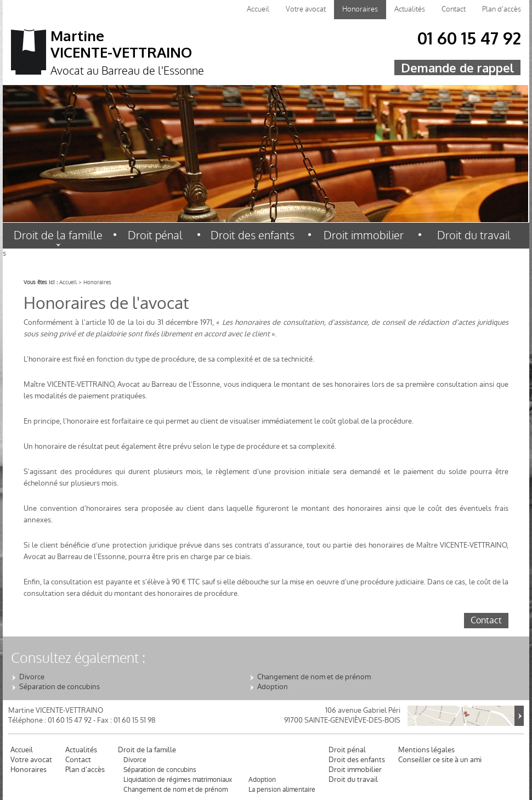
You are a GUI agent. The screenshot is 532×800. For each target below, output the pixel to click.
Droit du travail (474, 236)
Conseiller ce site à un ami (440, 760)
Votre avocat (306, 9)
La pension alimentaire (282, 790)
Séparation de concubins (60, 687)
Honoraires (360, 9)
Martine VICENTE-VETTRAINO (160, 53)
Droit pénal (155, 236)
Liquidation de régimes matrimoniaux (178, 780)
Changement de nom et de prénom (314, 677)
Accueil (258, 9)
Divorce (32, 677)
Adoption (273, 687)
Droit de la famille (58, 236)
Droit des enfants (253, 236)
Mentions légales (426, 750)
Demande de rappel (457, 67)
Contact (454, 9)
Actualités (410, 9)
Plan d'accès (502, 9)
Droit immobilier (364, 236)
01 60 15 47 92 (469, 41)
